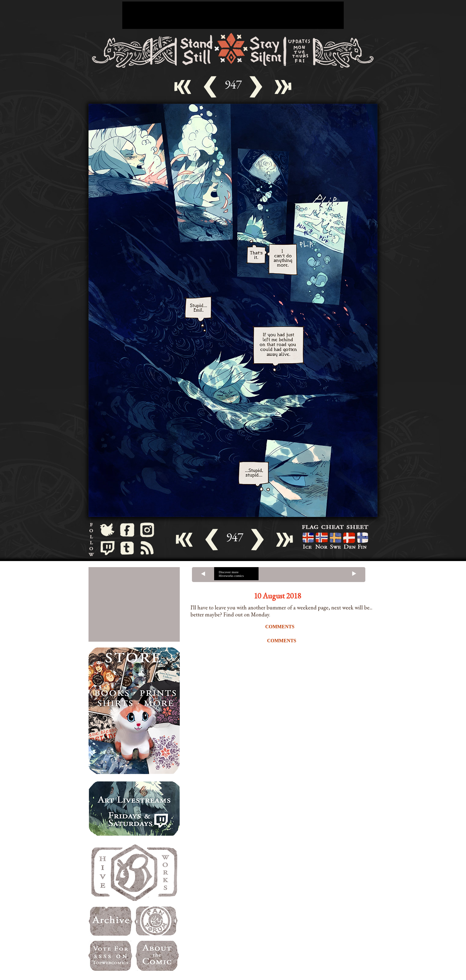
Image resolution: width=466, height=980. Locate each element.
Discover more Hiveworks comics (231, 574)
